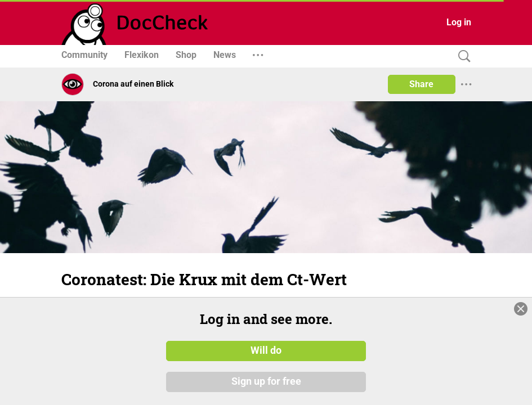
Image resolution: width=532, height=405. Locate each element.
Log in (459, 22)
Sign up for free (266, 382)
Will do (266, 350)
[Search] (462, 57)
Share (421, 84)
